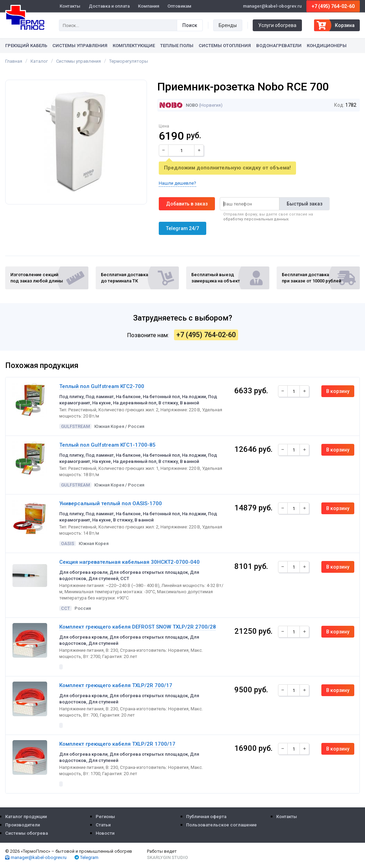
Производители (23, 825)
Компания (149, 6)
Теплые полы (177, 46)
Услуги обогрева (277, 25)
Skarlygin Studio (167, 857)
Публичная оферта (206, 817)
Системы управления (80, 46)
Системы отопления (225, 46)
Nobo (178, 105)
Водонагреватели (279, 46)
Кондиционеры (327, 46)
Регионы (105, 817)
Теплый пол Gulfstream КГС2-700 (102, 386)
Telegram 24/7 (182, 228)
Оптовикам (179, 6)
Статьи (103, 825)
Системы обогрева (27, 833)
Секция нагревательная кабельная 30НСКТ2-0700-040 (129, 562)
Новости (105, 833)
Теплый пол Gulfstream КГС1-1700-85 (107, 445)
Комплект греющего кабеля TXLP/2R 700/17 (116, 685)
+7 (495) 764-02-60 (333, 6)
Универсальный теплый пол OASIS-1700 (111, 503)
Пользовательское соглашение (221, 825)
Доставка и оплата (109, 6)
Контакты (70, 6)
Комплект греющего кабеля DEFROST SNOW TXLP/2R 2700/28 (138, 627)
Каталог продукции (26, 817)
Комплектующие (134, 46)
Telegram (86, 857)
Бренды (228, 25)
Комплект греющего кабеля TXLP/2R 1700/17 (117, 744)
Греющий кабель (26, 46)
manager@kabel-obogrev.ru (36, 857)
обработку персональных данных (256, 219)
